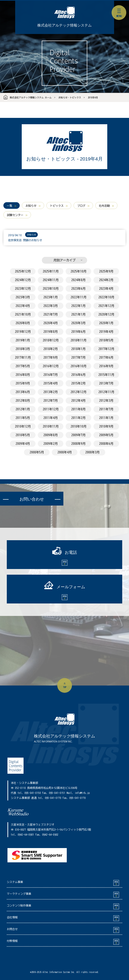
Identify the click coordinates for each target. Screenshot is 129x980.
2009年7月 (78, 435)
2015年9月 (23, 383)
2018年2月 (51, 349)
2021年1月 (78, 314)
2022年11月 (79, 297)
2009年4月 (23, 444)
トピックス (57, 206)
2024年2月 (106, 280)
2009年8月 (51, 435)
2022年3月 (51, 306)
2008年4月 (65, 452)
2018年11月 (79, 340)
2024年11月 (51, 280)
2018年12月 (51, 340)
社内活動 (104, 206)
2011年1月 (106, 418)
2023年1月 (51, 297)
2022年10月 (106, 297)
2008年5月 (37, 452)
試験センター (15, 215)
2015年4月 (51, 383)
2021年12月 (106, 306)
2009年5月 (106, 435)
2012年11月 (106, 392)
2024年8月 (78, 280)
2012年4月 (78, 401)
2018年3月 (23, 349)
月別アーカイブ (64, 260)
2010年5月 (23, 435)
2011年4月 (51, 418)
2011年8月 (78, 409)
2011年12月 (51, 409)
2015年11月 (106, 375)
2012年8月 (23, 401)
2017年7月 (78, 357)
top (65, 687)
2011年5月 (23, 418)
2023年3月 (23, 297)
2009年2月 (51, 444)
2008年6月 (106, 444)
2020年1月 (106, 323)
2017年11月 (23, 357)
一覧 (10, 206)
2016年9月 (106, 366)
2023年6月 (78, 289)
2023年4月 (106, 289)
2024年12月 (23, 280)
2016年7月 (51, 375)
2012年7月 (51, 401)
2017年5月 (23, 366)
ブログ (81, 206)
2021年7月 (51, 314)
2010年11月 (51, 426)
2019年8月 (51, 332)
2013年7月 (106, 383)
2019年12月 (23, 332)
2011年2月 (78, 418)
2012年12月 (79, 392)
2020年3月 (78, 323)
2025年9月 (106, 271)
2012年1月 (23, 409)
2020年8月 (23, 323)
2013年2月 (51, 392)
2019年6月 (78, 332)
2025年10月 (79, 271)
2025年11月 (51, 271)
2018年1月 (78, 349)
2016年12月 (51, 366)
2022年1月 (78, 306)
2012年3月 (106, 401)
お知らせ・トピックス (70, 97)
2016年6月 (78, 375)
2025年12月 (23, 271)
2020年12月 (106, 314)
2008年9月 (78, 444)
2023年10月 (51, 289)
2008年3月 (92, 452)
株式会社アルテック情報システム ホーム (31, 97)
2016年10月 (79, 366)
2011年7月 (106, 409)
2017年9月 (51, 357)
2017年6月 (106, 357)
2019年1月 (23, 340)
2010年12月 (23, 426)
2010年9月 (106, 426)
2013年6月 (23, 392)
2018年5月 (106, 340)
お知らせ (31, 206)
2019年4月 (93, 97)
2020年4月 (51, 323)
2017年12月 (106, 349)
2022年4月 (23, 306)
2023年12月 (23, 289)
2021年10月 (23, 314)
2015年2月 (78, 383)
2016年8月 (23, 375)
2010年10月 (79, 426)
